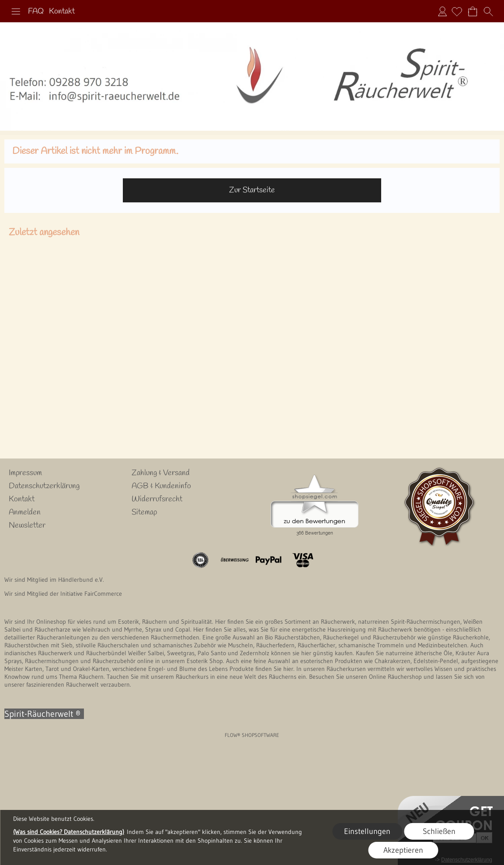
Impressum (25, 473)
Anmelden (442, 11)
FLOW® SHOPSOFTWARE (252, 735)
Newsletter (27, 525)
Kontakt (62, 11)
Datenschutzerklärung (44, 486)
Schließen (439, 831)
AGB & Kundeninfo (161, 486)
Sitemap (144, 512)
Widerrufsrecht (157, 499)
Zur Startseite (252, 190)
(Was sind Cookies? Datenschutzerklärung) (69, 832)
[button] (16, 11)
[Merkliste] (457, 11)
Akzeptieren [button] (403, 850)
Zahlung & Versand (161, 473)
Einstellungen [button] (367, 831)
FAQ (36, 11)
